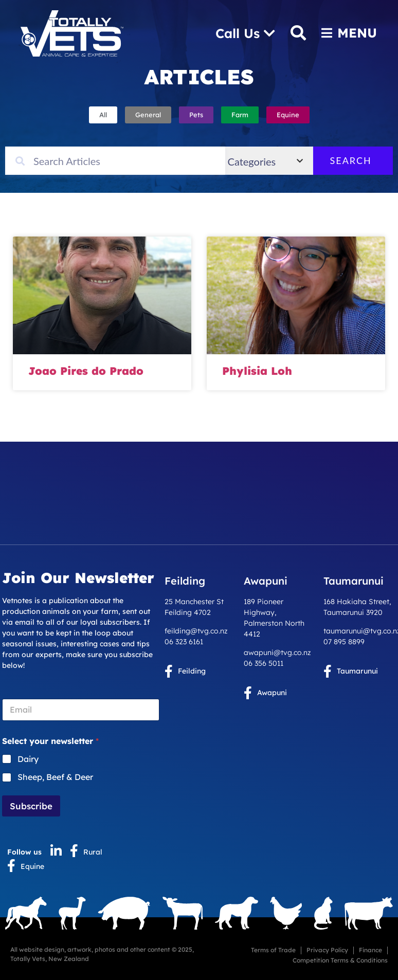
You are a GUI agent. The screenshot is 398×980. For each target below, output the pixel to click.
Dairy (28, 759)
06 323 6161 (184, 642)
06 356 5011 (264, 663)
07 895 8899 (344, 642)
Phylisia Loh (257, 371)
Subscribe (31, 806)
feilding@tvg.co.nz (196, 631)
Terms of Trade (273, 950)
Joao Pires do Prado (86, 371)
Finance (370, 950)
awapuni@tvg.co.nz (277, 652)
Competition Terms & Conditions (340, 960)
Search (359, 160)
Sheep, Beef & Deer (55, 777)
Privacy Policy (327, 950)
